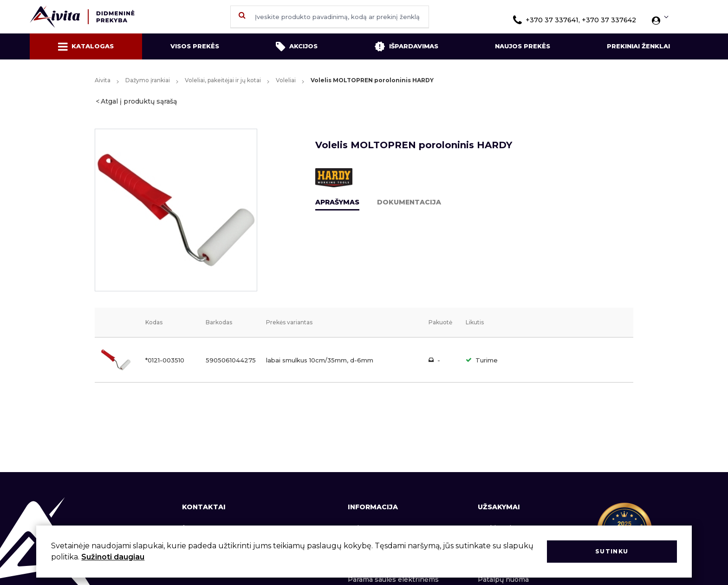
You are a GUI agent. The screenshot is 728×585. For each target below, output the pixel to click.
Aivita (103, 80)
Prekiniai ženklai (638, 46)
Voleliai (286, 80)
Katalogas (86, 46)
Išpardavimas (406, 46)
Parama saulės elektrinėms (393, 579)
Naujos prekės (523, 46)
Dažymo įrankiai (148, 80)
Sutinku (612, 551)
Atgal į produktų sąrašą (139, 101)
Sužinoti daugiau (113, 557)
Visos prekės (195, 46)
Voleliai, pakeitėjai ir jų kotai (223, 80)
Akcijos (297, 46)
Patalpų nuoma (503, 579)
